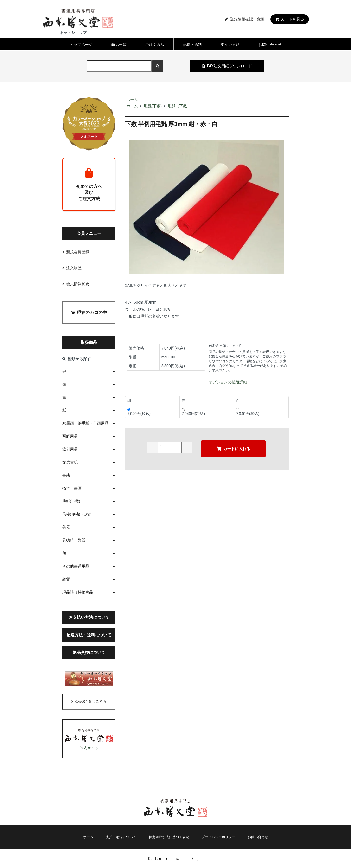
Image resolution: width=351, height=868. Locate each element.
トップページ (81, 45)
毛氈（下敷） (179, 106)
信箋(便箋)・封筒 (77, 514)
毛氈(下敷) (153, 106)
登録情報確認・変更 (245, 19)
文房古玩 (70, 462)
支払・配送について (121, 837)
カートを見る (290, 19)
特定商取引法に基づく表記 (169, 837)
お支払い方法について (89, 617)
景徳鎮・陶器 (74, 540)
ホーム (132, 99)
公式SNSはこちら (91, 702)
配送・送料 (192, 45)
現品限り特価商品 (78, 592)
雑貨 (66, 579)
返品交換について (89, 652)
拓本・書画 (72, 488)
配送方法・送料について (89, 635)
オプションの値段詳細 (228, 382)
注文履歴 (74, 268)
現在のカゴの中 (89, 312)
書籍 (66, 475)
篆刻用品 (70, 449)
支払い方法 (230, 45)
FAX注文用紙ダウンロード (227, 66)
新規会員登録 (78, 252)
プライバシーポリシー (218, 837)
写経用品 (70, 436)
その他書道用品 (76, 566)
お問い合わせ (270, 45)
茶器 (66, 527)
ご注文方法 (155, 45)
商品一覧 (119, 45)
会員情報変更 (78, 284)
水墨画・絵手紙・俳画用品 (85, 423)
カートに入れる (233, 449)
